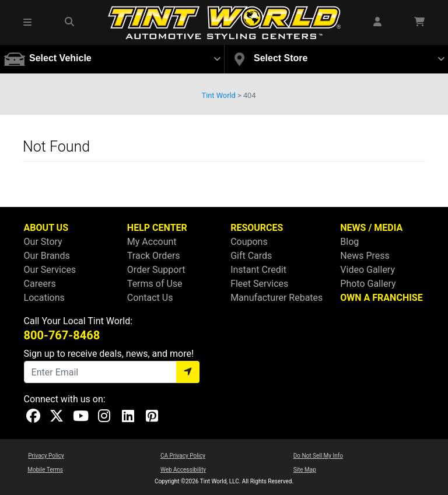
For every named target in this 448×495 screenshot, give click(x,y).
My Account (152, 242)
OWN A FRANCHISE (381, 298)
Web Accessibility (183, 470)
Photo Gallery (368, 284)
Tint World (219, 95)
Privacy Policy (46, 456)
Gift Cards (251, 256)
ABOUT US (46, 228)
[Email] (100, 372)
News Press (365, 256)
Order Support (156, 270)
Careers (40, 284)
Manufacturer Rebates (276, 298)
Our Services (50, 270)
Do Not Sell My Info (318, 456)
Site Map (305, 470)
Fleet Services (259, 284)
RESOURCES (257, 228)
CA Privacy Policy (183, 456)
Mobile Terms (45, 470)
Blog (349, 242)
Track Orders (154, 256)
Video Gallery (367, 270)
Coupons (249, 242)
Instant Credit (258, 270)
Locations (44, 298)
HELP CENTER (157, 228)
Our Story (43, 242)
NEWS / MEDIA (371, 228)
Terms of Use (155, 284)
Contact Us (150, 298)
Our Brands (47, 256)
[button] (28, 22)
